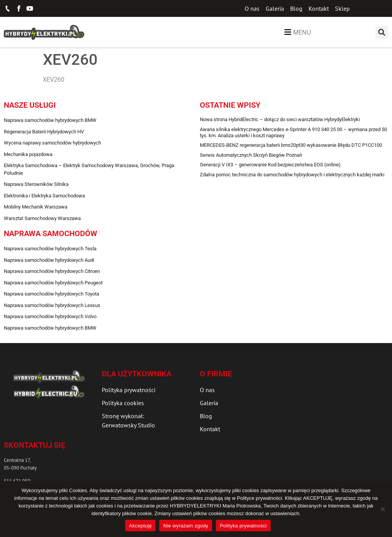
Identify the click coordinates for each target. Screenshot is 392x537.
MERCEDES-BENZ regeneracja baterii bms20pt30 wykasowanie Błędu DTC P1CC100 (291, 145)
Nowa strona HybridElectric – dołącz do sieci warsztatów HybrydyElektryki (280, 119)
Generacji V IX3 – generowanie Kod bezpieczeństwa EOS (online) (270, 165)
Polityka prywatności (243, 526)
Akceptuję (140, 526)
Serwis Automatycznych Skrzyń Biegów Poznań (251, 155)
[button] (382, 32)
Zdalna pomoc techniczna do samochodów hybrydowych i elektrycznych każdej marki (292, 175)
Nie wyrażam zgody (186, 526)
